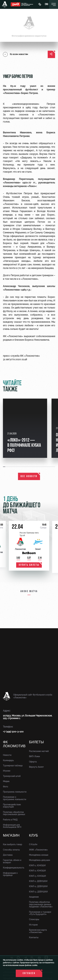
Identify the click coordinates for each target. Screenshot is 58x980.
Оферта (33, 762)
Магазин (11, 835)
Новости (7, 755)
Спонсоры (34, 919)
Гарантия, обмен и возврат (12, 861)
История (33, 925)
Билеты (36, 742)
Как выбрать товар (13, 844)
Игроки (7, 771)
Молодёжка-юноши (39, 855)
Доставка (8, 855)
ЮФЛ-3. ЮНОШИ (37, 876)
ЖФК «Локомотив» (38, 850)
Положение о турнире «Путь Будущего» (40, 913)
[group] (25, 428)
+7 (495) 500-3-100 (13, 732)
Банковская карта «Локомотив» (38, 931)
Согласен (29, 973)
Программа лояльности (15, 792)
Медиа (6, 781)
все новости (29, 476)
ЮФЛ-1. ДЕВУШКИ (38, 881)
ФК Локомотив (14, 744)
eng (47, 4)
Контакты (34, 937)
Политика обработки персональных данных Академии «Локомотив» (41, 904)
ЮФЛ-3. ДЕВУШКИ (38, 892)
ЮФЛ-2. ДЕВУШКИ (38, 886)
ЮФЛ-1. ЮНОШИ (37, 865)
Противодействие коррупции (12, 806)
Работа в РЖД (10, 820)
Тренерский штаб (12, 776)
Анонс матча (29, 591)
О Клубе (33, 844)
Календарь (8, 760)
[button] (4, 467)
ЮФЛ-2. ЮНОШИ (37, 871)
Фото (5, 787)
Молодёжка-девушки (39, 860)
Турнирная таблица (13, 766)
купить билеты (29, 565)
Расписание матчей (39, 751)
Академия (34, 897)
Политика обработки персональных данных (14, 813)
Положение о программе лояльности (14, 798)
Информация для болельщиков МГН (12, 826)
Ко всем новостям (15, 54)
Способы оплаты (11, 850)
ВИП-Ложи (34, 756)
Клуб (33, 835)
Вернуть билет (36, 767)
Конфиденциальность (14, 868)
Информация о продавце (10, 874)
